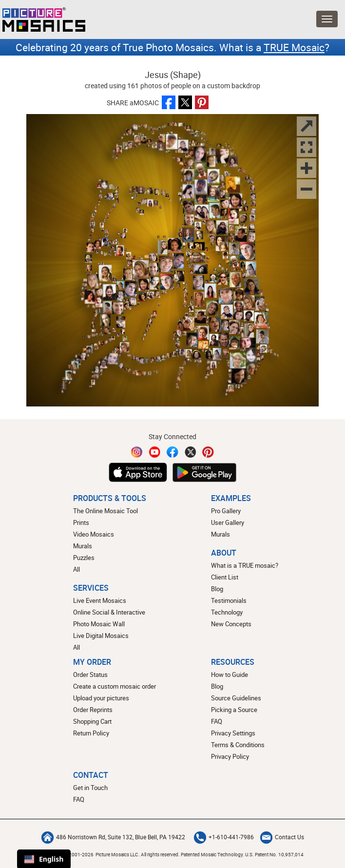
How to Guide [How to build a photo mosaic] (230, 675)
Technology (227, 612)
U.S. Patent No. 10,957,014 (274, 854)
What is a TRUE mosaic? (245, 565)
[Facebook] (172, 452)
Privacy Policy (230, 756)
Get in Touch (90, 788)
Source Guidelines (236, 698)
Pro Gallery (226, 511)
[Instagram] (137, 452)
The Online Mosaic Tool (105, 511)
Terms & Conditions (238, 745)
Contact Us (282, 837)
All (77, 569)
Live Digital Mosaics (101, 636)
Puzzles (84, 558)
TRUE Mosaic (294, 47)
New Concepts (231, 624)
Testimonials (229, 600)
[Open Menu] (327, 19)
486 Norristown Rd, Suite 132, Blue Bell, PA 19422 (113, 837)
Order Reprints (93, 710)
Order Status (90, 675)
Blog (217, 589)
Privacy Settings (233, 733)
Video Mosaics (94, 534)
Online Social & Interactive (109, 612)
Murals (83, 546)
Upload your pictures (101, 698)
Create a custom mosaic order (115, 686)
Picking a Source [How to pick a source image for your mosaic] (234, 710)
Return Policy (91, 733)
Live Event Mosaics (100, 600)
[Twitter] (191, 452)
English (44, 859)
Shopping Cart (92, 721)
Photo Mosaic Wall (99, 624)
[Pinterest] (208, 452)
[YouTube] (155, 452)
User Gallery (228, 522)
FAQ (217, 721)
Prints (81, 522)
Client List (225, 577)
